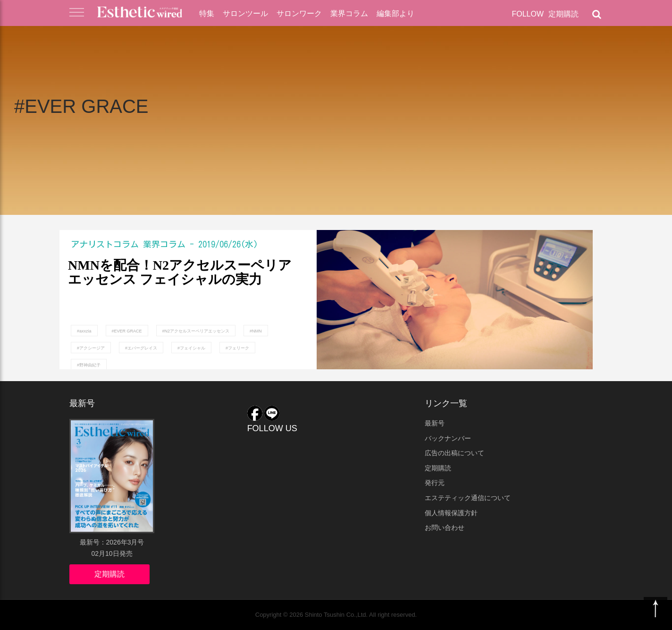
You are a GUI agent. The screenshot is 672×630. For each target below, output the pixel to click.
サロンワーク (299, 13)
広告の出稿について (454, 453)
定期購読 (563, 14)
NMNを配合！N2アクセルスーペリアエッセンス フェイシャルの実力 (180, 273)
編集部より (395, 13)
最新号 (435, 423)
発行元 (435, 483)
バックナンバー (448, 438)
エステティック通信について (468, 498)
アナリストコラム (105, 244)
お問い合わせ (445, 528)
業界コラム (349, 13)
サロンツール (245, 13)
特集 (207, 13)
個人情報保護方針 (451, 513)
